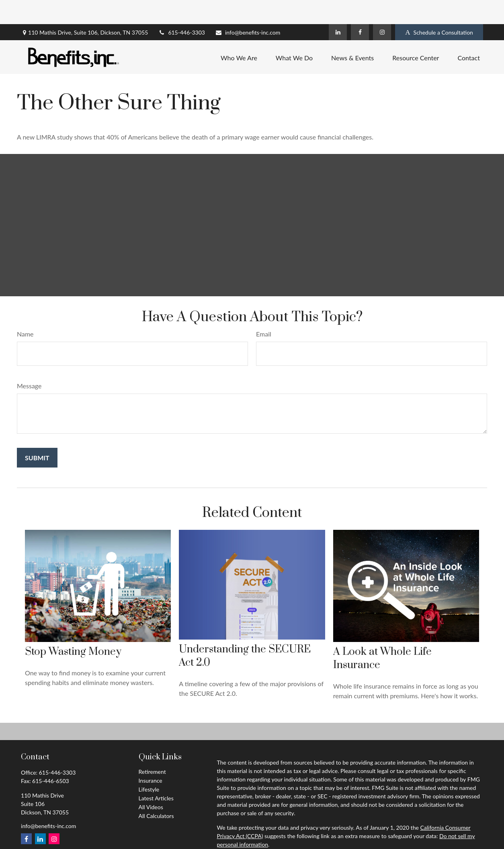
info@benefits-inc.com (248, 8)
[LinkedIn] (338, 8)
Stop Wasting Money (73, 628)
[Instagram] (382, 8)
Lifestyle (149, 765)
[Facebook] (360, 8)
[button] (239, 33)
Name (25, 310)
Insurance (151, 756)
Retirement (152, 747)
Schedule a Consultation (439, 8)
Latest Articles (156, 774)
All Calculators (156, 792)
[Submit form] (37, 434)
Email (264, 310)
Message (29, 362)
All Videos (151, 783)
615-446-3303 (181, 8)
